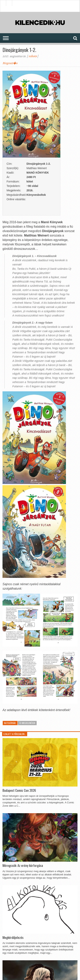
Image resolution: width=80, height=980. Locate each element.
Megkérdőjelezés (13, 938)
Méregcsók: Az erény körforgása (23, 866)
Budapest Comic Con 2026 (19, 790)
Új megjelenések (27, 723)
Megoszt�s (10, 63)
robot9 (33, 56)
